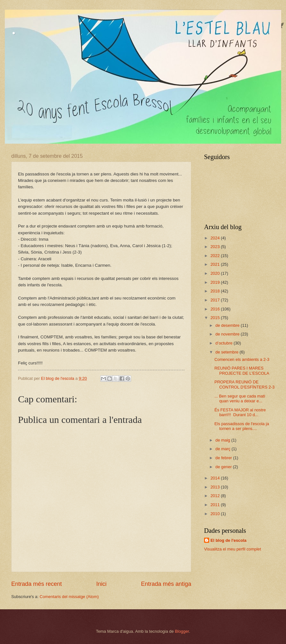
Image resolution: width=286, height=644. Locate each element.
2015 (216, 318)
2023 (216, 247)
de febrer (224, 458)
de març (223, 449)
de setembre (227, 352)
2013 (216, 487)
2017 (216, 300)
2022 (216, 256)
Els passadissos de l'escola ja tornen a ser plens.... (242, 426)
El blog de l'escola (228, 540)
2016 (216, 309)
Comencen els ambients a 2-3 (242, 359)
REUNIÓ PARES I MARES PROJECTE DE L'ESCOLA (242, 371)
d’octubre (224, 343)
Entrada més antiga (166, 584)
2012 (216, 496)
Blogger (182, 631)
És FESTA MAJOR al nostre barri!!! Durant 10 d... (240, 412)
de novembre (228, 334)
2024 (216, 238)
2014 (216, 478)
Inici (101, 584)
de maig (223, 440)
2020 (216, 273)
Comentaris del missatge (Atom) (69, 597)
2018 (216, 291)
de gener (224, 467)
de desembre (228, 325)
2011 (216, 505)
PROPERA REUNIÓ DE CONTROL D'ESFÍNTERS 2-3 (244, 384)
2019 (216, 282)
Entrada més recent (36, 584)
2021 (216, 264)
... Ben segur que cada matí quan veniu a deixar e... (240, 398)
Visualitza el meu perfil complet (232, 549)
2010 (216, 514)
